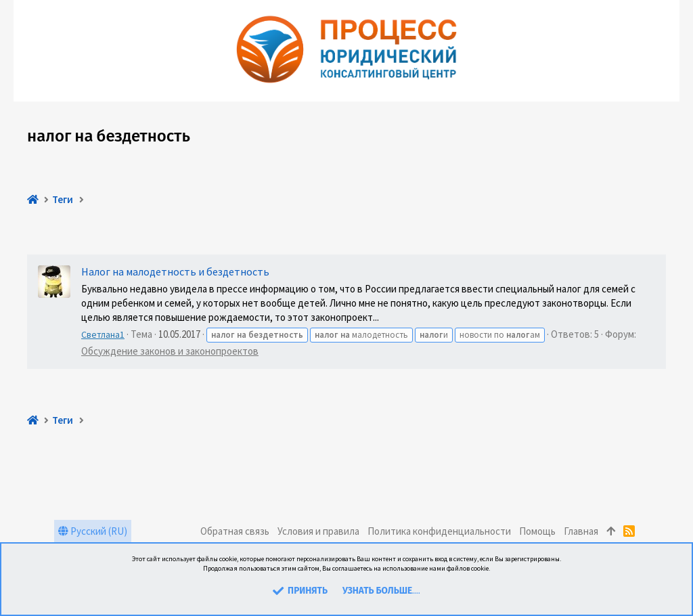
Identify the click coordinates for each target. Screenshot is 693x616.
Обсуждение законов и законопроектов (170, 351)
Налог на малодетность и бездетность (175, 271)
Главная (581, 531)
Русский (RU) (93, 531)
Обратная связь (235, 531)
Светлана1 (103, 334)
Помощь (537, 531)
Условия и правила (318, 531)
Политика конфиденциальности (439, 531)
